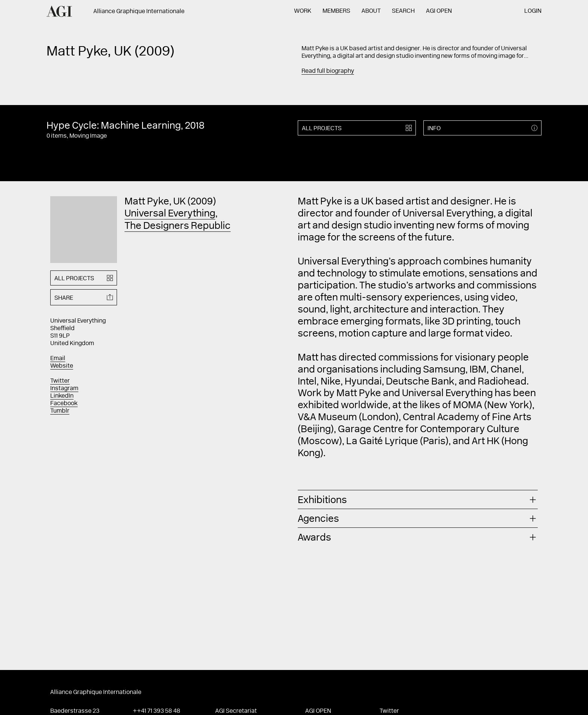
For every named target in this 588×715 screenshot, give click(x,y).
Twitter (60, 381)
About (371, 11)
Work (303, 11)
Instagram (64, 389)
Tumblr (60, 411)
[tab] (418, 499)
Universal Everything (170, 214)
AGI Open (439, 11)
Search (403, 11)
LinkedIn (62, 396)
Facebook (64, 404)
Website (62, 366)
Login (533, 11)
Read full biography (328, 71)
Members (336, 11)
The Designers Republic (178, 227)
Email (58, 359)
